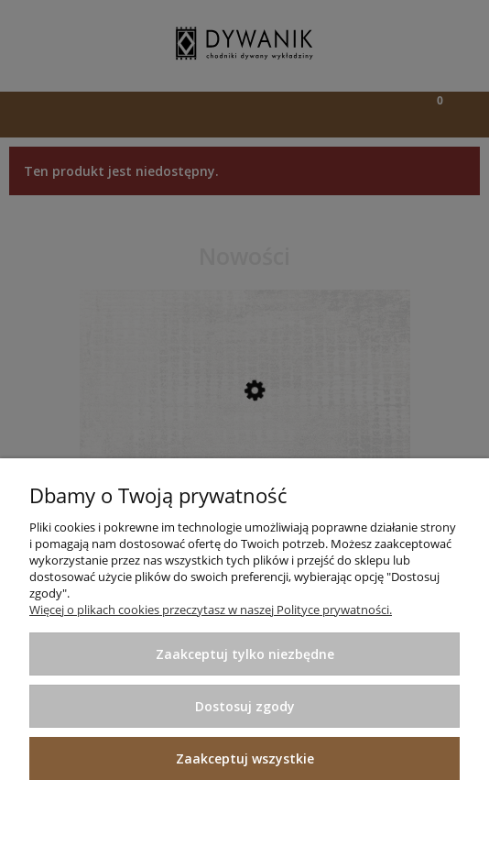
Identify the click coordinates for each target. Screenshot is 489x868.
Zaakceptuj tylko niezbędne (245, 654)
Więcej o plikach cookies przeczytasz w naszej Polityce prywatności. (211, 610)
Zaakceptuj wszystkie (245, 758)
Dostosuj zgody (245, 706)
